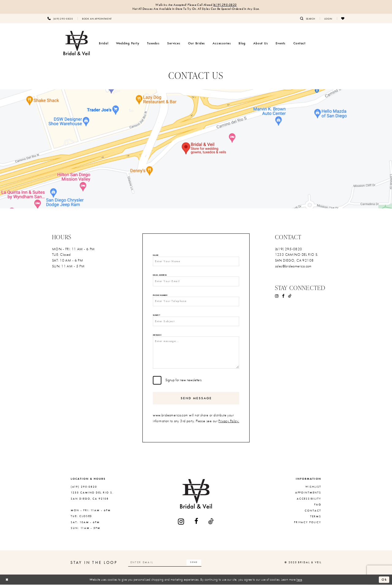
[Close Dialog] (7, 583)
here (299, 583)
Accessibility (309, 502)
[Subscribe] (196, 566)
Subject (156, 317)
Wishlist (313, 490)
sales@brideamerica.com (293, 266)
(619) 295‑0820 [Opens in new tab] (289, 249)
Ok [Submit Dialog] (384, 583)
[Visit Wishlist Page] (343, 19)
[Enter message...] (196, 355)
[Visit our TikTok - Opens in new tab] (290, 296)
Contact (313, 514)
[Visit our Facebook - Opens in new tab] (283, 296)
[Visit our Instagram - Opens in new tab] (277, 296)
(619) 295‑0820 (225, 5)
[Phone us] (60, 19)
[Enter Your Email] (196, 282)
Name (156, 256)
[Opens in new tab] (196, 149)
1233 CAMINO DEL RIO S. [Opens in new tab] (297, 255)
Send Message (196, 401)
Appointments (308, 496)
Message (157, 337)
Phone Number (160, 296)
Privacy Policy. (229, 424)
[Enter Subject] (196, 323)
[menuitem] (60, 19)
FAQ (318, 508)
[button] (328, 19)
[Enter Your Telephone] (196, 303)
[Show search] (308, 19)
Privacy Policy (308, 526)
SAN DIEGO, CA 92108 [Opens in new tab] (294, 261)
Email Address (160, 276)
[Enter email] (166, 566)
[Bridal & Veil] (77, 43)
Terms (316, 520)
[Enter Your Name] (196, 262)
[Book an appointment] (97, 19)
